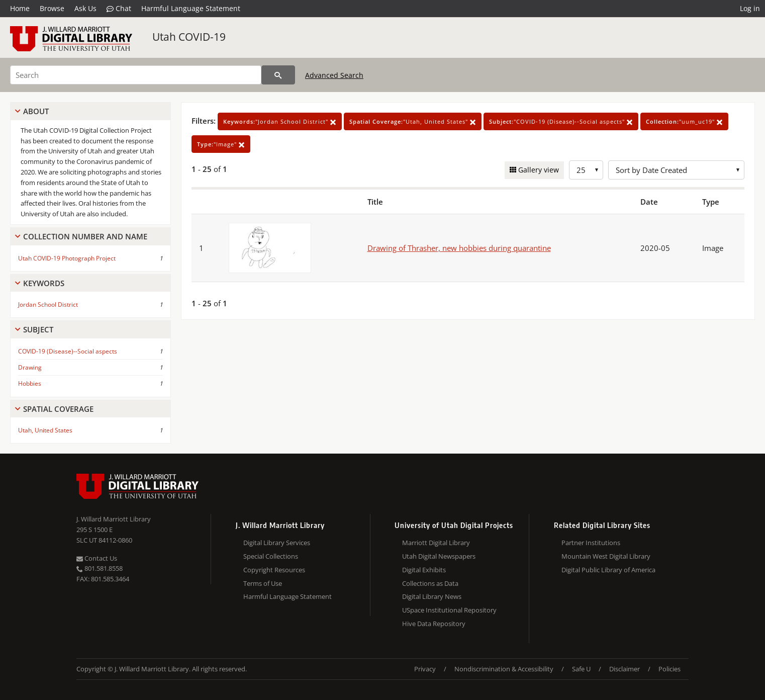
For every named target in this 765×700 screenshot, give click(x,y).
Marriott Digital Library (436, 543)
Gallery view (538, 170)
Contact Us (97, 558)
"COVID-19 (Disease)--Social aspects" (561, 121)
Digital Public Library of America (608, 570)
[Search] (136, 75)
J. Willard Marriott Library (114, 519)
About (36, 111)
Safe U (581, 669)
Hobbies (30, 383)
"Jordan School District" (280, 121)
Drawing (30, 367)
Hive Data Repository (434, 624)
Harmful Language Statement (191, 8)
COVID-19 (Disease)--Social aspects (68, 351)
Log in (750, 8)
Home (20, 8)
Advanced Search (334, 75)
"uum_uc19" (684, 121)
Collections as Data (430, 583)
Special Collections (271, 556)
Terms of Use (263, 583)
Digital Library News (432, 596)
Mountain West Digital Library (606, 556)
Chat (119, 9)
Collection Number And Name (85, 236)
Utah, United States (45, 430)
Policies (670, 669)
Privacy (425, 669)
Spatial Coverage (58, 409)
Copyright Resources (274, 570)
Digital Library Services (277, 543)
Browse (52, 8)
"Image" (221, 144)
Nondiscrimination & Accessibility (504, 669)
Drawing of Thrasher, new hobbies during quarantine (459, 248)
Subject (38, 329)
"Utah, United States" (413, 121)
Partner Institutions (591, 543)
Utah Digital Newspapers (439, 556)
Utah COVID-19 (189, 37)
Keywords (44, 283)
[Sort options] (676, 170)
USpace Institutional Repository (449, 610)
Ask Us (85, 8)
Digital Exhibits (424, 570)
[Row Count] (586, 170)
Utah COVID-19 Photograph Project (67, 258)
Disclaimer (625, 669)
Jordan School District (48, 304)
